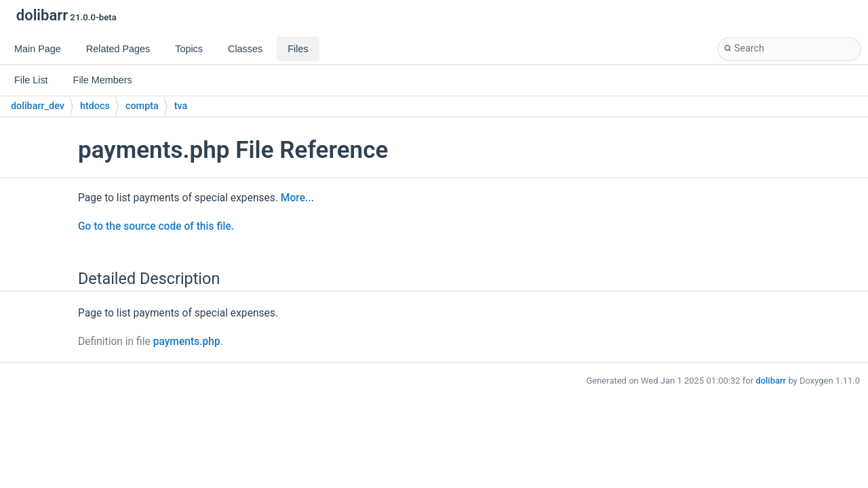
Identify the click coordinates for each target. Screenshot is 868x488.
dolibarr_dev (38, 106)
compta (142, 106)
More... (297, 198)
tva (181, 106)
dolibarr (771, 381)
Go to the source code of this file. (156, 226)
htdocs (95, 106)
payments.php (187, 342)
